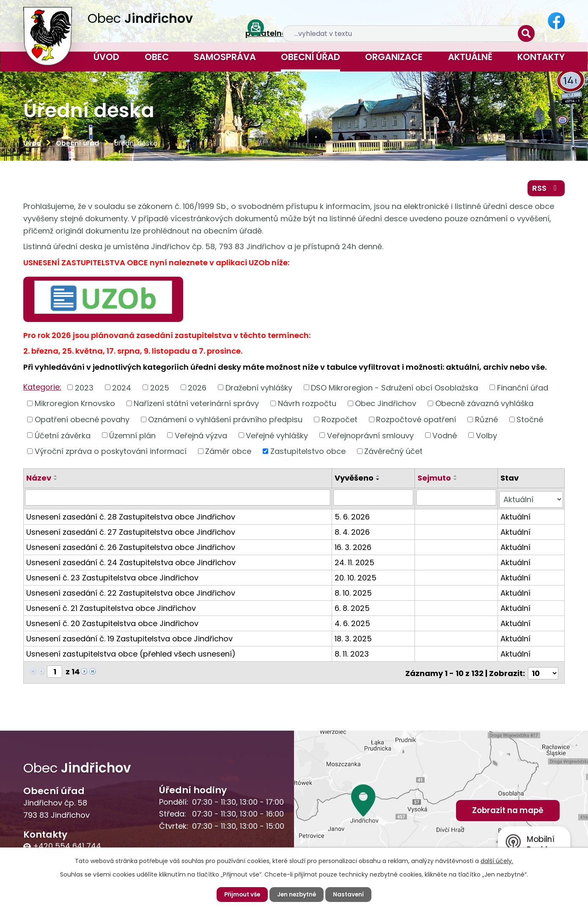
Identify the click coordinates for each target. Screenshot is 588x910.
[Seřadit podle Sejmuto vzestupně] (456, 478)
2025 (160, 389)
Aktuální (516, 516)
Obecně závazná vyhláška (484, 405)
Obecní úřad (310, 57)
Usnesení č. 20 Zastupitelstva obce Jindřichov (112, 623)
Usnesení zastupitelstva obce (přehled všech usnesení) (131, 653)
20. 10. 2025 (356, 577)
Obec (157, 57)
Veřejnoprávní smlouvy (370, 437)
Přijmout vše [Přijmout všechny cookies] (240, 894)
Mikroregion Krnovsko (75, 405)
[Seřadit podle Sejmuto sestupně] (456, 481)
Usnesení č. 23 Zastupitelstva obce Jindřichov (112, 577)
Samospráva (225, 57)
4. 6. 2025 (353, 623)
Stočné (530, 421)
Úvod (106, 57)
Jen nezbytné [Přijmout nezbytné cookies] (297, 894)
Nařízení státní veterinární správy (196, 405)
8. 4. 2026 (353, 532)
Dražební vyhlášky (259, 389)
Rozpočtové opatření (416, 421)
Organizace (394, 57)
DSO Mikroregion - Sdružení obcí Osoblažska (394, 389)
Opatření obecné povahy (82, 421)
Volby (486, 437)
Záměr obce (228, 453)
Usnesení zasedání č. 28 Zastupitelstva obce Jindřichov (131, 516)
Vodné (445, 437)
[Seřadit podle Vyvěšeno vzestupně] (379, 478)
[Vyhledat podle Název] (178, 499)
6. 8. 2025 (353, 608)
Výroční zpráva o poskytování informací (111, 453)
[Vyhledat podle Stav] (531, 499)
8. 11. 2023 (353, 653)
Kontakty (541, 57)
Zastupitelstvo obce (308, 453)
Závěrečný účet (393, 453)
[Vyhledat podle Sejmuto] (457, 499)
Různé (486, 421)
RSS (545, 189)
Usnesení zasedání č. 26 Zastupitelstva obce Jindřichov (131, 547)
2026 (197, 389)
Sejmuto (435, 480)
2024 (122, 389)
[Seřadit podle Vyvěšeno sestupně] (379, 481)
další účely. (497, 861)
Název (39, 480)
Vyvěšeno (355, 480)
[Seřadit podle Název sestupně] (56, 481)
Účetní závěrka (63, 437)
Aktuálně (470, 57)
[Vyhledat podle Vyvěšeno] (374, 499)
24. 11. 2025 (355, 562)
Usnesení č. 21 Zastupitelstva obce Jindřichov (111, 608)
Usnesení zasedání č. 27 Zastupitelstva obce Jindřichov (131, 532)
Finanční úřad (523, 389)
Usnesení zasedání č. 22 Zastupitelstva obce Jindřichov (131, 592)
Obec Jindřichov (386, 405)
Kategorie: (42, 389)
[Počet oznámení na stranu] (543, 671)
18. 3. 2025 (354, 638)
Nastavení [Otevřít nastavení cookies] (351, 894)
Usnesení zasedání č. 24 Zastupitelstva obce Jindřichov (131, 562)
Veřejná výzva (201, 437)
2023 (84, 389)
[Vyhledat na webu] (466, 21)
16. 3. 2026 (354, 547)
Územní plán (132, 437)
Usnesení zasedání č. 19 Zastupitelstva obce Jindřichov (129, 638)
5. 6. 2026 (353, 516)
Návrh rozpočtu (307, 405)
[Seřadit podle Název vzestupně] (56, 478)
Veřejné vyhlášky (277, 437)
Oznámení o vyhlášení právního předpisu (225, 421)
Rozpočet (339, 421)
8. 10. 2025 (354, 592)
